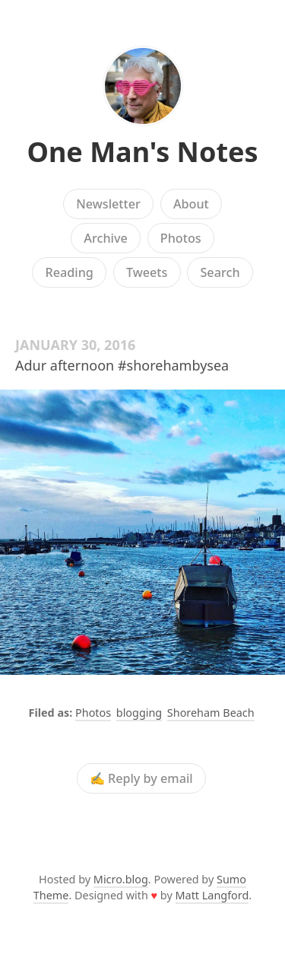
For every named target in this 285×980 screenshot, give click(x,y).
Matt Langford (212, 895)
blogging (139, 713)
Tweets (147, 272)
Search (220, 272)
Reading (69, 272)
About (191, 204)
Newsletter (108, 204)
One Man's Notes (142, 152)
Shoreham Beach (211, 713)
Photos (181, 238)
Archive (105, 238)
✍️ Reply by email (141, 778)
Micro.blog (121, 879)
